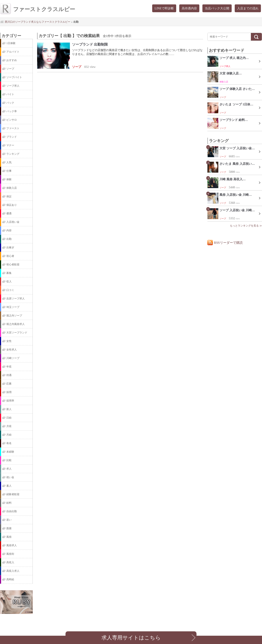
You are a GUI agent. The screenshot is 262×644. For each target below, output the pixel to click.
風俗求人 (12, 545)
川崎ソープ (13, 358)
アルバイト (13, 52)
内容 (9, 230)
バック (10, 103)
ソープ (10, 69)
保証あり (12, 205)
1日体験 (11, 43)
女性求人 (12, 350)
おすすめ (12, 60)
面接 (9, 528)
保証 (9, 196)
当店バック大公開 (217, 8)
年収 (9, 367)
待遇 (9, 375)
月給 (9, 435)
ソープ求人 (13, 86)
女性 (9, 341)
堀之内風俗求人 (16, 324)
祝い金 (10, 477)
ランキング (13, 154)
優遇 (9, 213)
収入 (9, 282)
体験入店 (12, 188)
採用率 (10, 401)
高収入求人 (13, 571)
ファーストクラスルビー (38, 9)
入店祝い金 (13, 222)
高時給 (10, 579)
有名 (9, 443)
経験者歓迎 (13, 494)
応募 (9, 384)
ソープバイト (14, 77)
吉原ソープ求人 (16, 299)
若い (9, 520)
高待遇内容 (189, 8)
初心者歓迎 (13, 264)
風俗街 (10, 554)
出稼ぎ (10, 247)
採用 (9, 392)
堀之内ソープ (14, 316)
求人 (9, 469)
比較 (9, 460)
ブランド (12, 137)
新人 (9, 409)
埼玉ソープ (13, 307)
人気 (9, 162)
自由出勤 (12, 511)
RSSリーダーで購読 (228, 243)
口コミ (10, 290)
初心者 (10, 256)
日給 (9, 418)
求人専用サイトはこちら (131, 638)
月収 (9, 426)
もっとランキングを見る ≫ (246, 226)
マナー (10, 145)
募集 (9, 273)
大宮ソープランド (17, 333)
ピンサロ (12, 120)
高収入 (10, 562)
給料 (9, 503)
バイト (10, 94)
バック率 (12, 111)
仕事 (9, 171)
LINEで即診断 (164, 8)
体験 (9, 179)
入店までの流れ (248, 8)
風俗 (9, 537)
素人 (9, 486)
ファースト (13, 128)
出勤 (9, 239)
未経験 (10, 452)
